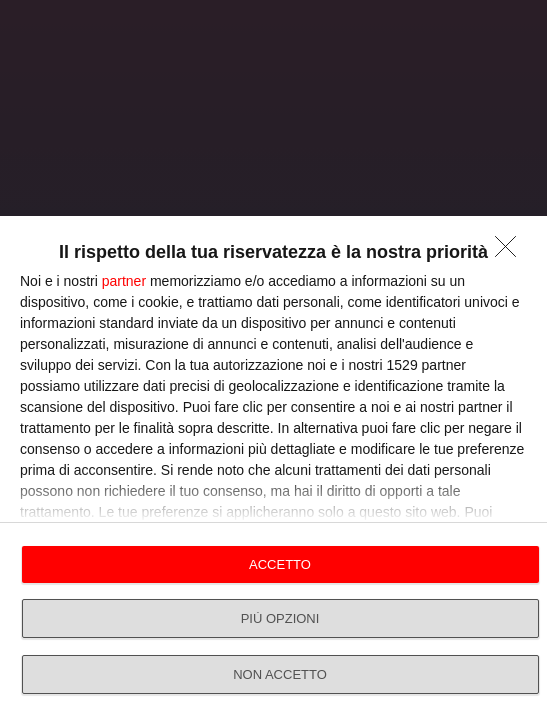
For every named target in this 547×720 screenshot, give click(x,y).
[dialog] (273, 468)
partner (124, 281)
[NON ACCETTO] (511, 252)
